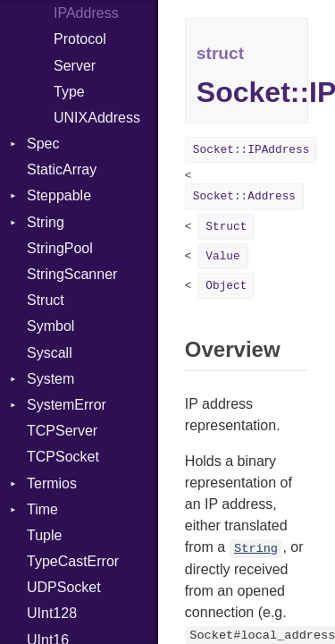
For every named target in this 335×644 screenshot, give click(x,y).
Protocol (80, 39)
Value (222, 256)
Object (226, 286)
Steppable (59, 195)
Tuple (44, 535)
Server (75, 66)
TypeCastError (73, 561)
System (50, 379)
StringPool (60, 248)
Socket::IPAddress (251, 150)
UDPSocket (64, 587)
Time (42, 509)
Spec (43, 144)
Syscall (50, 353)
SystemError (67, 405)
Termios (52, 483)
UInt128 (52, 613)
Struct (46, 300)
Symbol (50, 326)
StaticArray (62, 169)
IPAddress (86, 13)
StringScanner (72, 274)
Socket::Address (244, 196)
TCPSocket (63, 457)
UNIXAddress (97, 118)
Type (69, 92)
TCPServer (62, 431)
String (46, 222)
